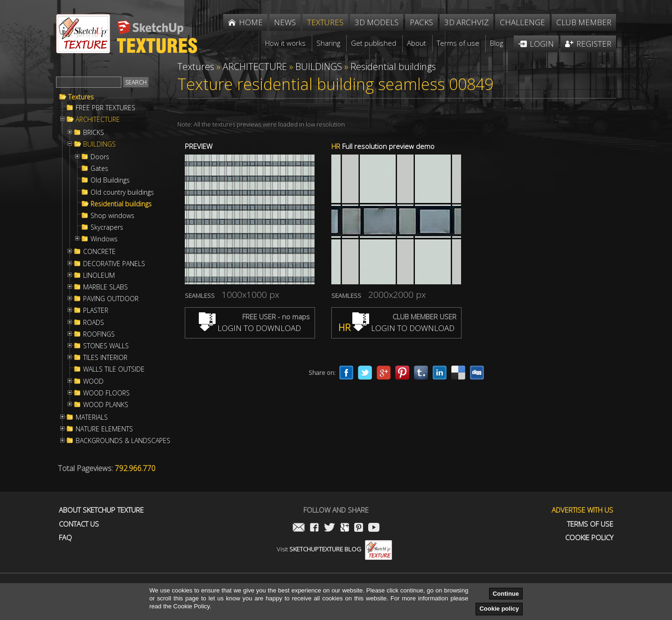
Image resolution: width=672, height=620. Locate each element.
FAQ (65, 538)
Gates (99, 169)
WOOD (93, 381)
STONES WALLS (106, 346)
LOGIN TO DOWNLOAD (250, 328)
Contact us (79, 524)
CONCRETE (99, 252)
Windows (104, 239)
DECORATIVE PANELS (114, 264)
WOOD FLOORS (106, 393)
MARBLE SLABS (105, 287)
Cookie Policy (589, 538)
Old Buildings (110, 180)
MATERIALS (92, 417)
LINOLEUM (99, 275)
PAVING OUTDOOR (111, 299)
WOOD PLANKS (106, 405)
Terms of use (590, 524)
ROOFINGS (99, 334)
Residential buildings (121, 204)
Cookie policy (499, 609)
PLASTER (96, 310)
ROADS (94, 323)
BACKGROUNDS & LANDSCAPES (123, 441)
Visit (334, 549)
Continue (506, 594)
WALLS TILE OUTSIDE (114, 369)
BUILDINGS (99, 144)
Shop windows (112, 216)
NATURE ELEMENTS (104, 429)
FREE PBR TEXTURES (105, 108)
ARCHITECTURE (98, 120)
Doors (100, 157)
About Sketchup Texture (101, 510)
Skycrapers (107, 227)
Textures (81, 97)
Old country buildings (122, 192)
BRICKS (94, 133)
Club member (584, 22)
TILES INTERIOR (105, 358)
